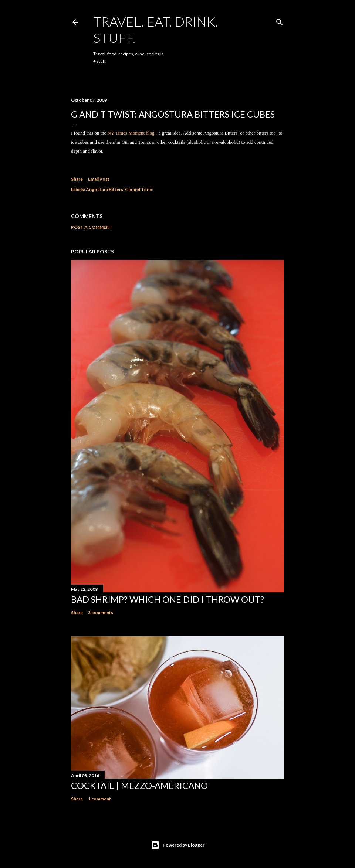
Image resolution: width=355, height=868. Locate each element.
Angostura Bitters (104, 189)
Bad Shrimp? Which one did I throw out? (168, 599)
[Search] (280, 21)
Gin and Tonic (139, 189)
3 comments (101, 612)
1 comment (99, 799)
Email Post (99, 179)
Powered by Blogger (178, 845)
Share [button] (77, 179)
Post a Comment (92, 227)
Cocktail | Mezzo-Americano (139, 785)
